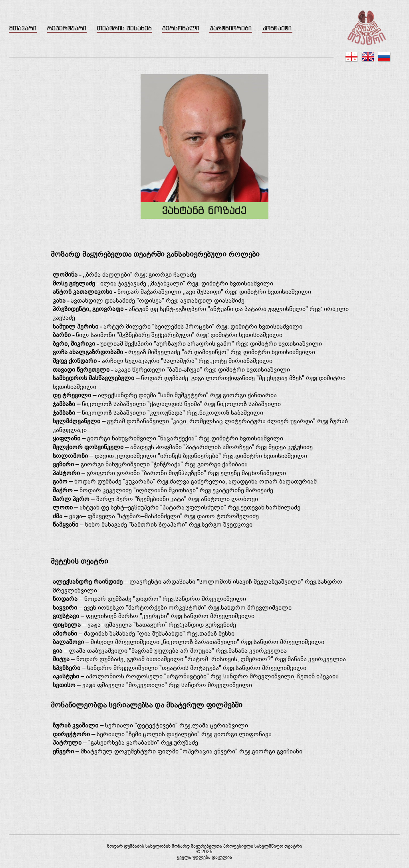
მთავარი (23, 28)
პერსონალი (181, 28)
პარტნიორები (231, 28)
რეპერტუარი (67, 28)
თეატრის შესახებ (124, 28)
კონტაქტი (277, 28)
